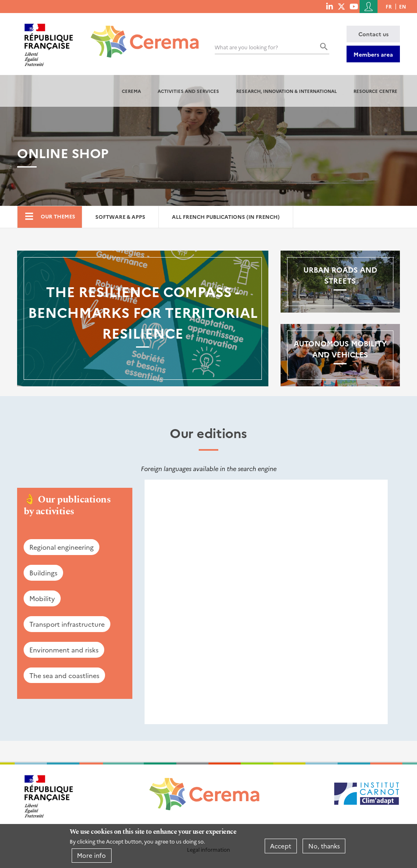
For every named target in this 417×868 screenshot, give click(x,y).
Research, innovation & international (286, 91)
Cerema (131, 91)
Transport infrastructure (67, 624)
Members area (373, 54)
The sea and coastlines (64, 675)
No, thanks (324, 846)
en (403, 6)
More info (91, 855)
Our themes (58, 216)
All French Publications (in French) (226, 217)
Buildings (43, 573)
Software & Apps (120, 217)
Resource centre (375, 91)
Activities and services (188, 91)
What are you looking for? (246, 47)
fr (389, 6)
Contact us (373, 34)
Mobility (42, 598)
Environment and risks (64, 650)
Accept (281, 846)
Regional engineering (61, 547)
